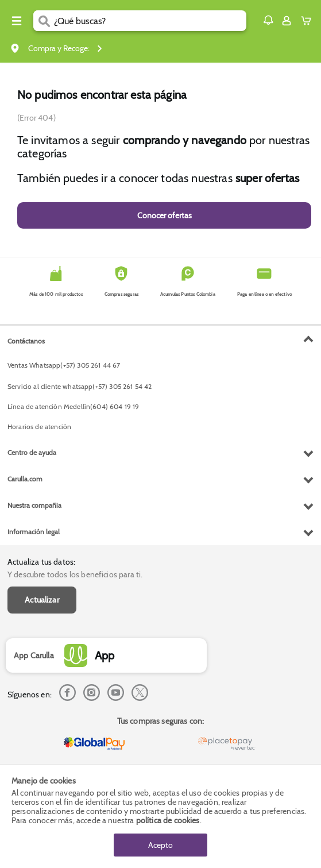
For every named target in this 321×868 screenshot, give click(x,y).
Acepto (160, 845)
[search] (150, 21)
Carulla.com (25, 479)
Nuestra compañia (34, 505)
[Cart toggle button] (309, 21)
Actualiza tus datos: (41, 562)
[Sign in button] (287, 21)
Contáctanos (26, 341)
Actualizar (42, 600)
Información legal (34, 532)
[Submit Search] (44, 21)
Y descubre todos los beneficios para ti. (75, 574)
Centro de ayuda (32, 452)
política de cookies (168, 820)
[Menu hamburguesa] (17, 21)
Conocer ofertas (165, 215)
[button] (268, 20)
